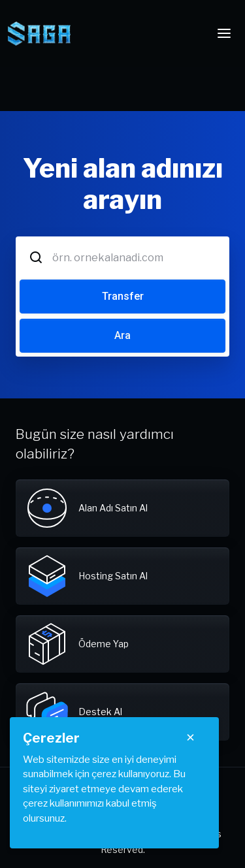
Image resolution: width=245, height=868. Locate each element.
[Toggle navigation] (224, 33)
